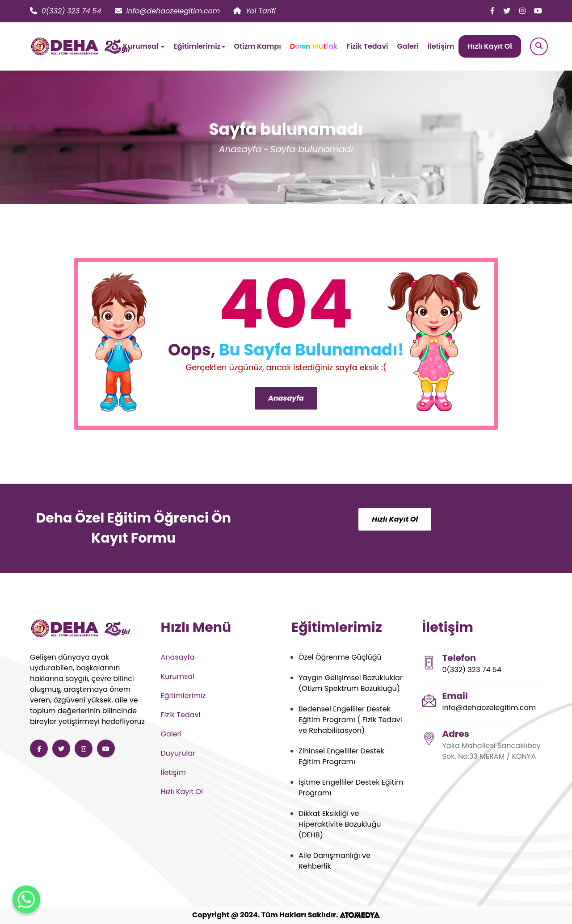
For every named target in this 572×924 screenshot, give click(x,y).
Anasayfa (240, 149)
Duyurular (178, 753)
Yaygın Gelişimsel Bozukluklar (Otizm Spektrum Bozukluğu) (351, 683)
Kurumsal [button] (144, 46)
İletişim (441, 46)
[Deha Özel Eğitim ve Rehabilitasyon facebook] (492, 11)
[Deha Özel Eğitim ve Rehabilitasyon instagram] (522, 11)
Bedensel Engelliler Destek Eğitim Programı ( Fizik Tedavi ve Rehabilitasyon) (350, 720)
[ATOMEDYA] (360, 915)
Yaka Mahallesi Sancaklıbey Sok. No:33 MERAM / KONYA (492, 751)
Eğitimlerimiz (183, 696)
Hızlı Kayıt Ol (490, 46)
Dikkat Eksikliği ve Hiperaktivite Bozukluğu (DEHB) (340, 824)
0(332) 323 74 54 (66, 11)
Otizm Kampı (258, 46)
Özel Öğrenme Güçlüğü (340, 657)
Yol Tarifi (254, 11)
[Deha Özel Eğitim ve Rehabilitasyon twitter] (507, 11)
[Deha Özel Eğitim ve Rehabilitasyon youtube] (538, 11)
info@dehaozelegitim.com (168, 11)
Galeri (408, 46)
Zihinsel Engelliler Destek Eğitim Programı (341, 756)
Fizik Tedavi (367, 46)
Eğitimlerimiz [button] (199, 46)
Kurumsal (178, 676)
